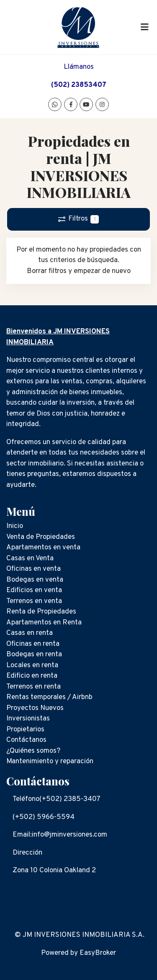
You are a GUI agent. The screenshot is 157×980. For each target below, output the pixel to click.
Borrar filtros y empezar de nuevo (79, 271)
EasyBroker (98, 953)
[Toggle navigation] (144, 27)
